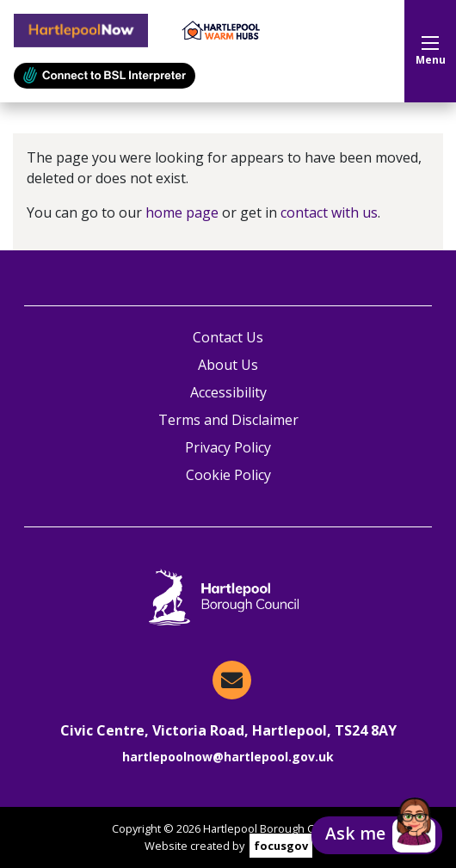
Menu (431, 52)
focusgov (281, 846)
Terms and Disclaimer (228, 420)
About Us (228, 365)
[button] (377, 835)
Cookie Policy (228, 475)
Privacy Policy (228, 447)
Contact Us (228, 337)
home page (182, 212)
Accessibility (228, 392)
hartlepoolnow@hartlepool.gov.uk (228, 757)
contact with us (329, 212)
